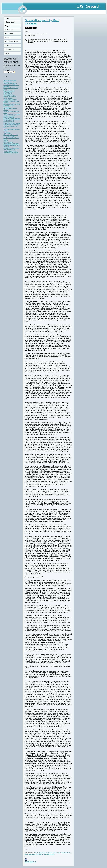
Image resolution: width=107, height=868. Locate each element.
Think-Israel (7, 132)
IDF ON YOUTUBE (9, 136)
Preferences (9, 30)
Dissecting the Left (9, 106)
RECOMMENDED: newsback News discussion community (12, 124)
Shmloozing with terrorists (11, 135)
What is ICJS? (10, 22)
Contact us (9, 45)
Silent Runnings (8, 98)
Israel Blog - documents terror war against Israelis (12, 120)
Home (7, 18)
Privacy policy (10, 49)
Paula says (7, 107)
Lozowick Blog (8, 92)
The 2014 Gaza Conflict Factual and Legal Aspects (11, 152)
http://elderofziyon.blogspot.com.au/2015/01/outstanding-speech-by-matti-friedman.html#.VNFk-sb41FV (48, 853)
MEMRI (6, 141)
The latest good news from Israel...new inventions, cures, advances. (12, 145)
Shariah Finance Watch (10, 84)
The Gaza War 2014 (9, 150)
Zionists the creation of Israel (12, 104)
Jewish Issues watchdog (10, 100)
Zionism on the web (9, 122)
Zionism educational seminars (12, 114)
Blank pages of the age (10, 97)
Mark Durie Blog (8, 142)
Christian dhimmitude (10, 116)
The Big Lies (7, 133)
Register (8, 26)
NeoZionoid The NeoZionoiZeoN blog (9, 95)
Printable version (30, 861)
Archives (8, 38)
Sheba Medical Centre (10, 81)
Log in (8, 53)
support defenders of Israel (11, 148)
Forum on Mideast (9, 117)
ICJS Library (9, 34)
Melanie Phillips (8, 82)
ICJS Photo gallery (11, 41)
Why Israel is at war (9, 91)
